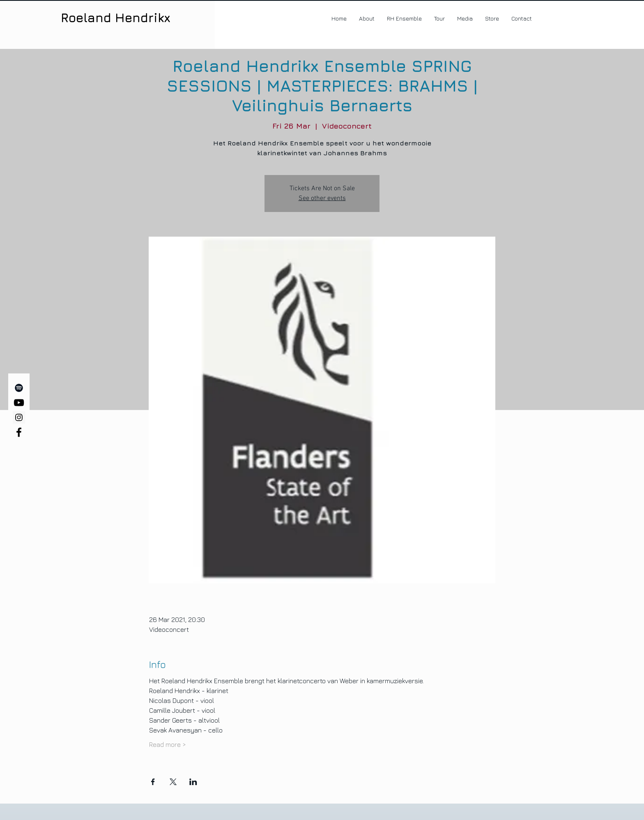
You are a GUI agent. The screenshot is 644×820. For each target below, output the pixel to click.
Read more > (168, 744)
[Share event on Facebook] (153, 782)
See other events (322, 198)
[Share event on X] (173, 782)
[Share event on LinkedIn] (193, 782)
